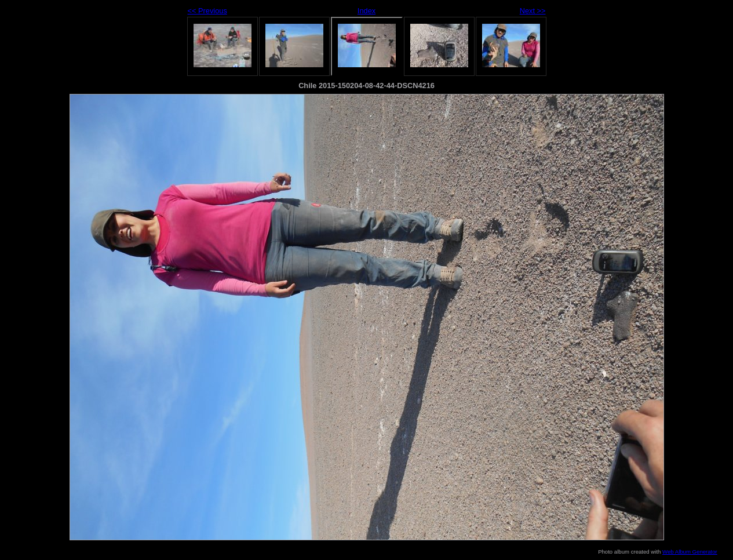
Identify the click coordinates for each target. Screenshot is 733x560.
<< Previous (207, 11)
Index (366, 11)
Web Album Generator (690, 552)
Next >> (533, 11)
